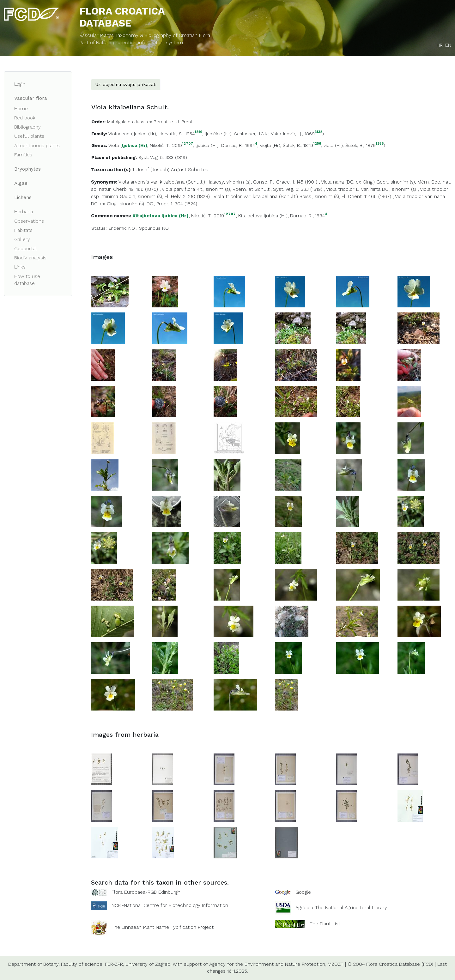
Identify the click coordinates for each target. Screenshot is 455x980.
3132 (318, 132)
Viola (114, 145)
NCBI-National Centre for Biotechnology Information (170, 905)
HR (440, 45)
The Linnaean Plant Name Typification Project (163, 927)
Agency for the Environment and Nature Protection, (268, 964)
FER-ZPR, (114, 964)
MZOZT (336, 964)
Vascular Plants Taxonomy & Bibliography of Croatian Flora (145, 35)
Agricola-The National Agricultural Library (341, 908)
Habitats (23, 230)
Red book (25, 118)
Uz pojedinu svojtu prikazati (126, 84)
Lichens (23, 197)
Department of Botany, (34, 964)
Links (20, 267)
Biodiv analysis (30, 258)
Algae (21, 183)
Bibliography (27, 127)
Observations (29, 221)
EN (448, 45)
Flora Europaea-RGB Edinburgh (146, 892)
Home (21, 109)
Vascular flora (31, 98)
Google (303, 892)
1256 (317, 144)
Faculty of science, (82, 964)
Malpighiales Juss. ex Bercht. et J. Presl (150, 122)
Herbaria (24, 212)
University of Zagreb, (148, 964)
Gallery (22, 239)
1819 (198, 132)
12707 (188, 144)
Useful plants (29, 136)
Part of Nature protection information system (131, 43)
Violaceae (119, 134)
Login (20, 84)
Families (23, 155)
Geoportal (25, 249)
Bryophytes (27, 169)
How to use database (27, 280)
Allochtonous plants (37, 146)
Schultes (198, 170)
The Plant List (325, 923)
